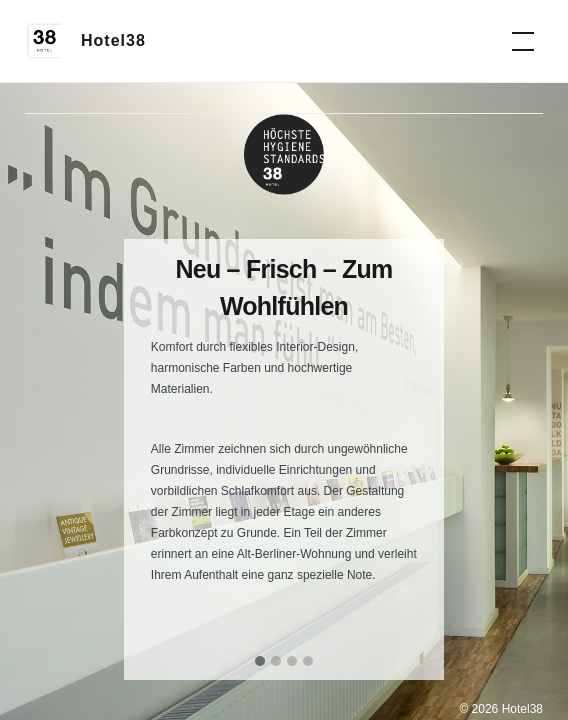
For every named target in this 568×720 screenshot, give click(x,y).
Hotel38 (113, 40)
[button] (260, 662)
